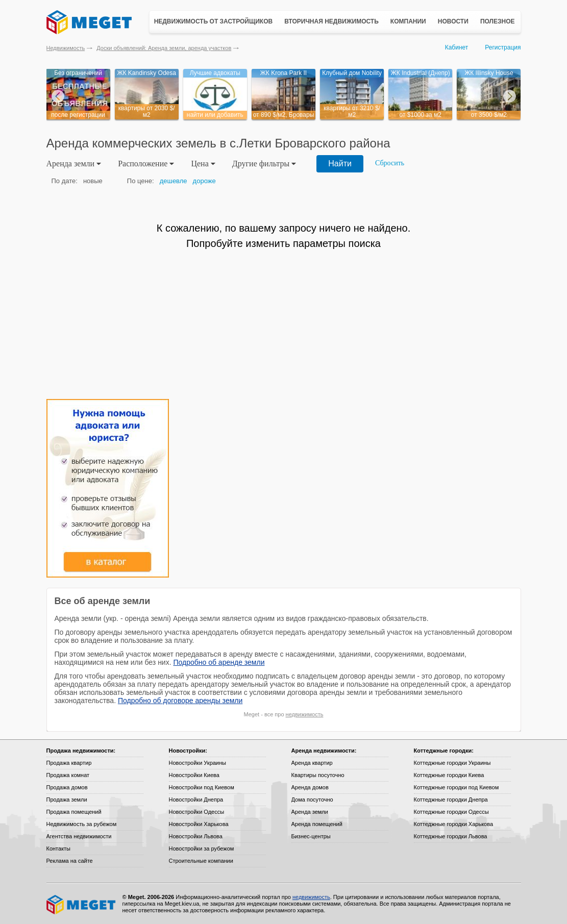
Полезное (498, 21)
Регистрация (503, 47)
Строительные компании (201, 861)
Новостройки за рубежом (202, 848)
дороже (204, 181)
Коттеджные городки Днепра (451, 800)
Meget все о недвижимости (82, 905)
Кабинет (457, 47)
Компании (408, 21)
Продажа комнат (68, 775)
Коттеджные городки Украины (452, 763)
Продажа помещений (74, 812)
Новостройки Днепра (196, 800)
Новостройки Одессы (197, 812)
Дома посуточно (312, 800)
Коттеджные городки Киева (449, 775)
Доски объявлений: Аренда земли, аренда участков (164, 48)
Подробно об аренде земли (219, 662)
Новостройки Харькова (199, 824)
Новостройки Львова (196, 836)
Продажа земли (67, 800)
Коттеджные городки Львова (451, 836)
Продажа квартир (69, 763)
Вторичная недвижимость (331, 21)
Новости (453, 21)
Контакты (59, 848)
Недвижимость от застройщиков (214, 21)
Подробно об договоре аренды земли (180, 701)
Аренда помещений (317, 824)
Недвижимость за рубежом (82, 824)
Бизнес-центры (311, 836)
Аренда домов (310, 787)
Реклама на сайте (70, 861)
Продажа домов (67, 787)
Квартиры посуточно (318, 775)
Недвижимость (66, 48)
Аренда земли (310, 812)
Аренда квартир (312, 763)
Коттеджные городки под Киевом (457, 787)
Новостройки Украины (198, 763)
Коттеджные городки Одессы (451, 812)
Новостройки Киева (194, 775)
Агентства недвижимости (79, 836)
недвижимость (305, 714)
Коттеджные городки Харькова (454, 824)
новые (93, 181)
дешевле (174, 181)
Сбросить (390, 163)
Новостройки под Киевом (202, 787)
